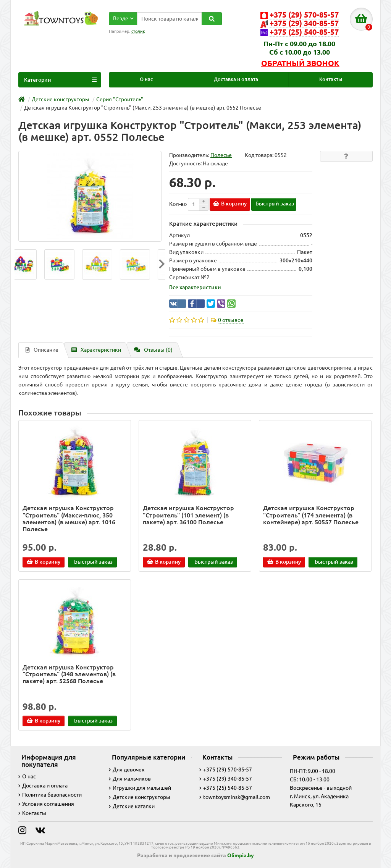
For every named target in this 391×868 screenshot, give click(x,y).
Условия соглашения (46, 804)
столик (138, 31)
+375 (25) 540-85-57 (226, 788)
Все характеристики (195, 287)
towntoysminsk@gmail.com (235, 797)
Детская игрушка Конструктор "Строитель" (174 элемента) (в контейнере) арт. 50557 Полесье (311, 515)
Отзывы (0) (153, 350)
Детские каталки (132, 806)
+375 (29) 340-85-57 (226, 779)
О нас (146, 79)
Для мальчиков (130, 779)
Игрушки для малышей (140, 788)
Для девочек (127, 769)
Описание (42, 350)
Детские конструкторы (140, 797)
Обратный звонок (300, 63)
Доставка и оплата (236, 79)
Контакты (331, 79)
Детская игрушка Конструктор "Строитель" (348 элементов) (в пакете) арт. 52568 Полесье (69, 674)
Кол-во (178, 204)
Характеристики (96, 350)
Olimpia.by (241, 855)
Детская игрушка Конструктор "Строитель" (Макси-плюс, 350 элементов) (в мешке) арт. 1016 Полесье (69, 518)
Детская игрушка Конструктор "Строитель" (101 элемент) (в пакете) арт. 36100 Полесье (188, 515)
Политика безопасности (50, 795)
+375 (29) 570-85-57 (226, 769)
